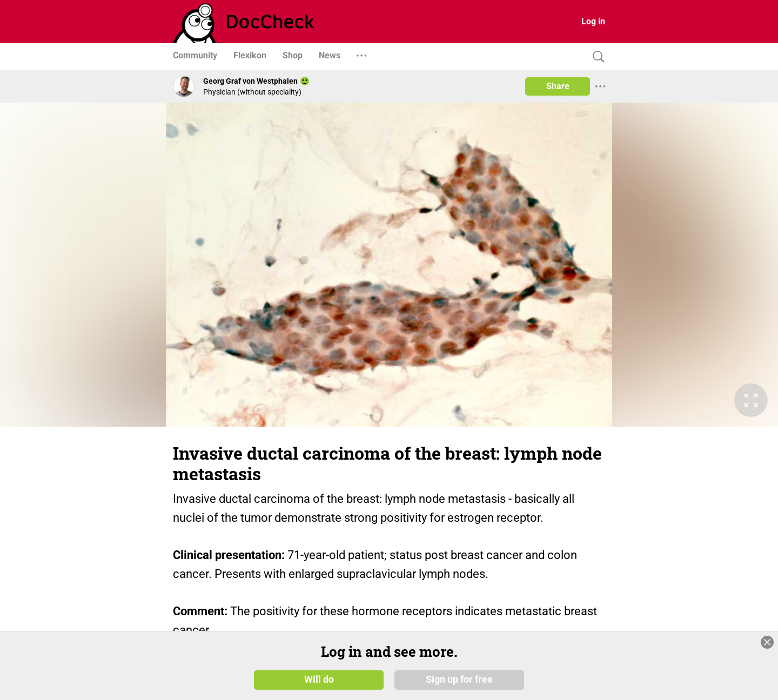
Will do (319, 679)
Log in (593, 21)
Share (558, 86)
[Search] (596, 57)
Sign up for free (459, 679)
